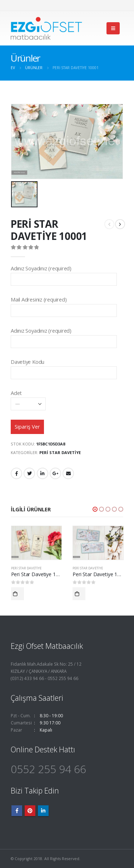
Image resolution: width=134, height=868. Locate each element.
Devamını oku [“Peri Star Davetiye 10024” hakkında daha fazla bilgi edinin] (79, 594)
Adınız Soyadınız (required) (64, 273)
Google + (55, 473)
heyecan (29, 473)
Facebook (16, 473)
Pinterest (30, 811)
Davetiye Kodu (64, 367)
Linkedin (43, 811)
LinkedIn (43, 473)
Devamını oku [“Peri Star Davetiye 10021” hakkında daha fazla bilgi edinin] (18, 594)
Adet (28, 398)
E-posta (68, 473)
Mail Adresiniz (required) (64, 305)
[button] (95, 510)
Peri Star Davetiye (60, 452)
